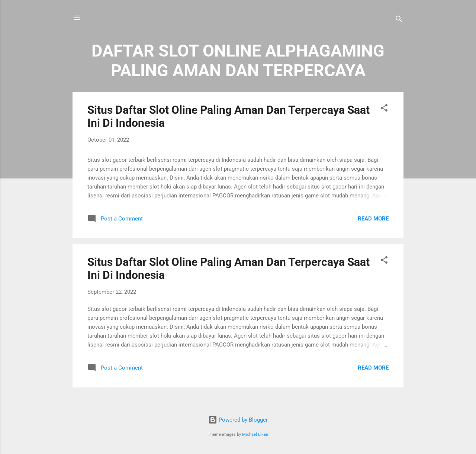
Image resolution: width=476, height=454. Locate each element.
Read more (373, 219)
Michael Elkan (255, 434)
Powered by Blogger (238, 420)
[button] (384, 109)
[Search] (399, 20)
